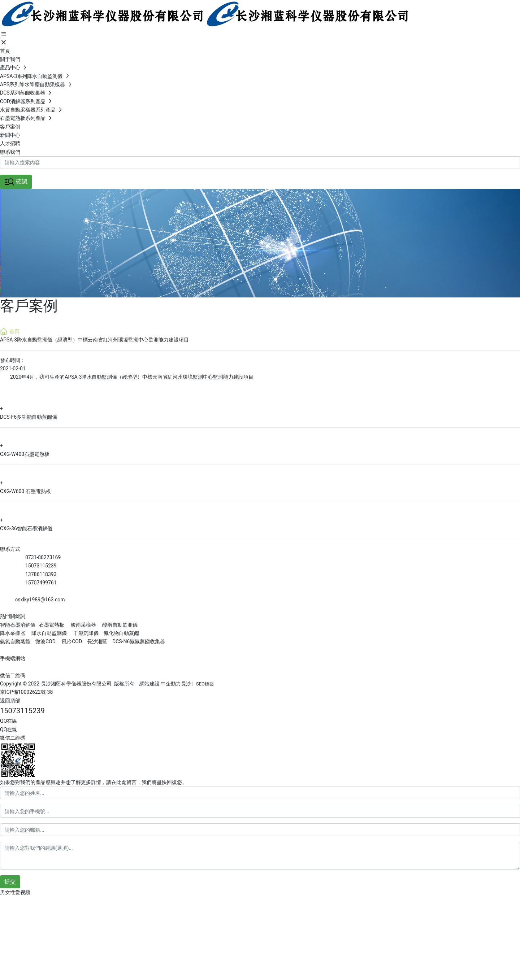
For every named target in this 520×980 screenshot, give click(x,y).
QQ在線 (8, 721)
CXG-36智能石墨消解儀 (26, 528)
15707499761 (41, 583)
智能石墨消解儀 (18, 625)
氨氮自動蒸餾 (16, 641)
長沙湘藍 (97, 641)
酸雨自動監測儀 (120, 625)
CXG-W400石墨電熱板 (25, 454)
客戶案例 (29, 306)
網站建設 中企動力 (160, 684)
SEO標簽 (205, 684)
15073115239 (41, 566)
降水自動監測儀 (49, 633)
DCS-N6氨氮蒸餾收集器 (138, 641)
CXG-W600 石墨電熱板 (25, 491)
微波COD (45, 641)
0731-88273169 (43, 557)
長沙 (186, 684)
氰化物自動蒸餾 (121, 633)
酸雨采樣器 (83, 625)
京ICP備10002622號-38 (26, 692)
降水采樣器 (13, 633)
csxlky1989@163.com (40, 600)
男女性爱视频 (15, 892)
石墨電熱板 (52, 625)
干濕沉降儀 (86, 633)
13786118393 (41, 574)
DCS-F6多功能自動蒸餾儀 (29, 417)
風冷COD (71, 641)
